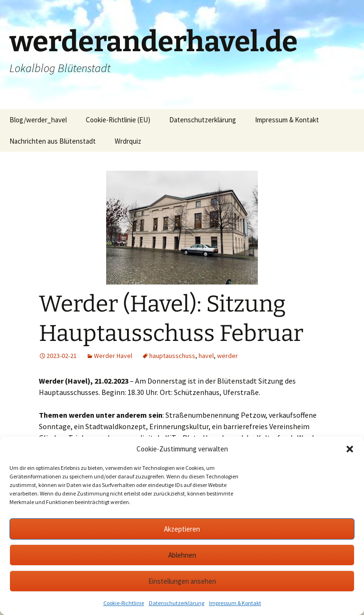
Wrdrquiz (128, 141)
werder (227, 356)
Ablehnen (182, 555)
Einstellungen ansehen (182, 581)
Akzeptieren (182, 529)
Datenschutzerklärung (177, 603)
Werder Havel (113, 356)
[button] (350, 449)
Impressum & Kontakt (235, 603)
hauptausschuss (172, 356)
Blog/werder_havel (38, 120)
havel (206, 356)
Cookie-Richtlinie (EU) (118, 120)
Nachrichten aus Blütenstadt (53, 141)
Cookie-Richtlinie (124, 603)
